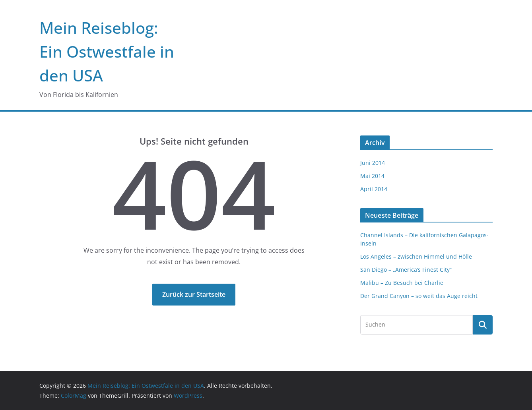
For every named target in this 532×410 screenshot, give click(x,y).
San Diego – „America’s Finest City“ (406, 270)
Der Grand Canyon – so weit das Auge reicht (419, 296)
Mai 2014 (372, 176)
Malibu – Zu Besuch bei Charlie (402, 283)
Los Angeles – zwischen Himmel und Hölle (416, 256)
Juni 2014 (373, 163)
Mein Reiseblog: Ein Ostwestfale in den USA (107, 51)
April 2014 (374, 189)
